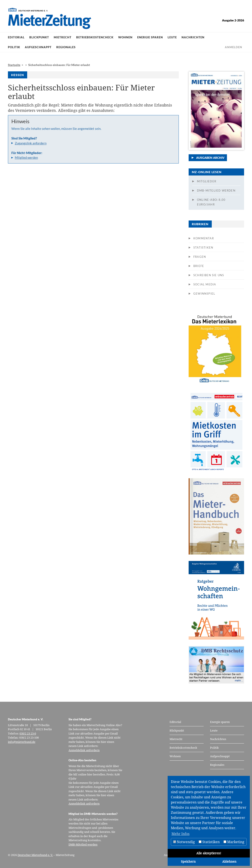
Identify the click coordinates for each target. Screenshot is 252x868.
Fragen (200, 257)
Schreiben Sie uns (209, 275)
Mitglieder (207, 181)
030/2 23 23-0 (28, 733)
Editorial (16, 37)
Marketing (234, 842)
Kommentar (204, 238)
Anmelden (233, 47)
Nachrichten (193, 37)
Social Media (205, 284)
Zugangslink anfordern (31, 143)
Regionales (66, 47)
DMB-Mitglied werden (216, 190)
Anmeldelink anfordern (84, 750)
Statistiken (203, 247)
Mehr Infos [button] (180, 834)
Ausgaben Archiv (210, 158)
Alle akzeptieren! (209, 853)
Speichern (188, 861)
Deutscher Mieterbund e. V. (35, 855)
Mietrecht (63, 37)
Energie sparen (150, 37)
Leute (172, 37)
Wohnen (125, 37)
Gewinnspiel (204, 294)
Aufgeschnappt (38, 47)
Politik (14, 47)
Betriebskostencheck (95, 37)
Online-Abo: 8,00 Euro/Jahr (211, 202)
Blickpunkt (39, 37)
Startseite (14, 65)
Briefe (199, 266)
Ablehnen (229, 861)
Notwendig (184, 842)
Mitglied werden (26, 157)
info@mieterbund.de (22, 742)
